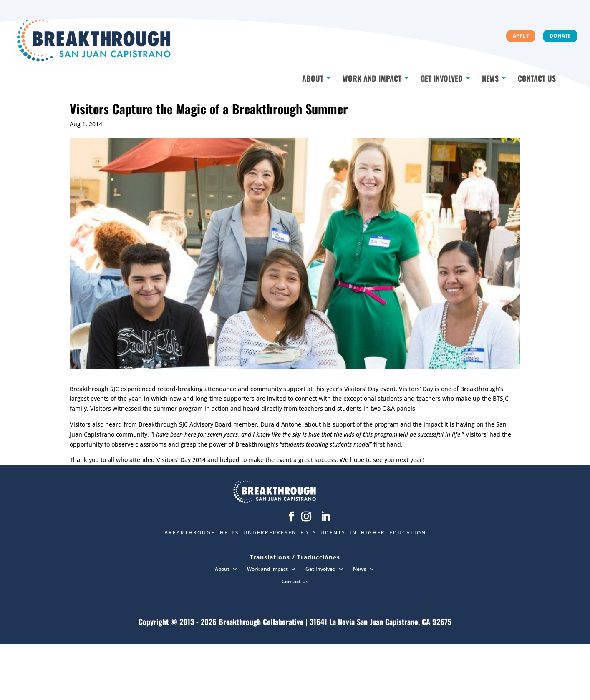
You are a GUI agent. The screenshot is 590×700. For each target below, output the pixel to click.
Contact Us (537, 76)
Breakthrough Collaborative (261, 622)
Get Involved (442, 76)
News (490, 76)
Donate (560, 36)
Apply (521, 36)
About (313, 76)
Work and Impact (372, 76)
